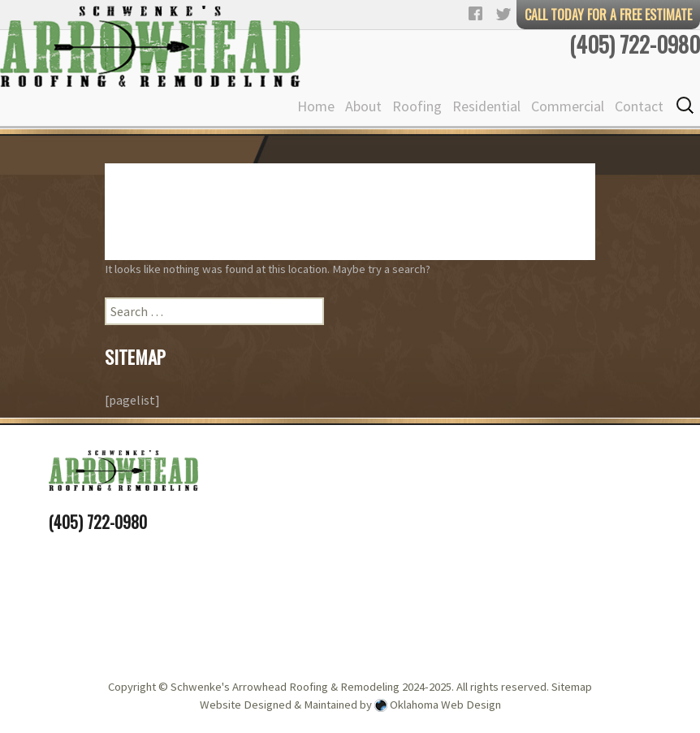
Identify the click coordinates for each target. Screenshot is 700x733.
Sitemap (572, 687)
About (363, 106)
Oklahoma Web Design (445, 705)
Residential (486, 106)
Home (316, 106)
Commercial (568, 106)
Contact (639, 106)
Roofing (417, 106)
